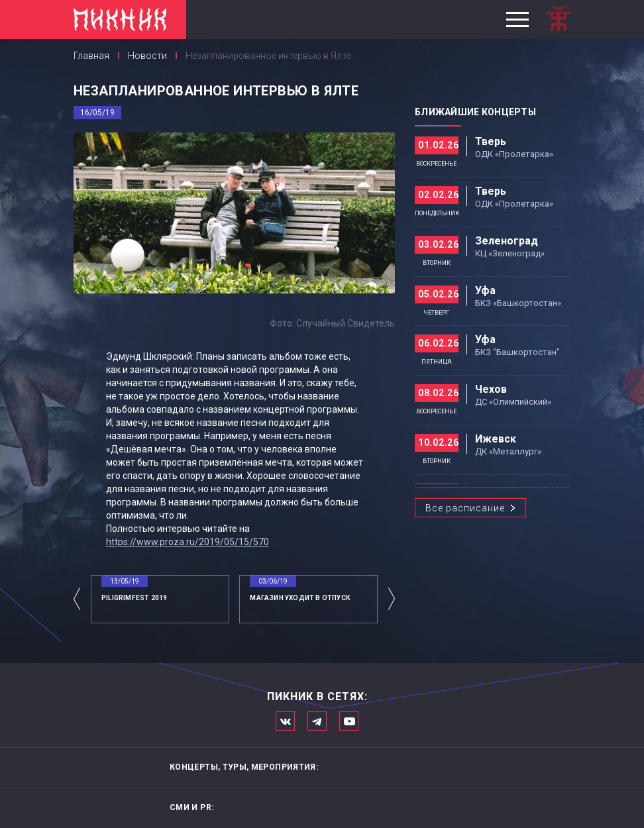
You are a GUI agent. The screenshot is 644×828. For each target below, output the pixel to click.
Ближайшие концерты (475, 112)
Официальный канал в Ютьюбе (349, 721)
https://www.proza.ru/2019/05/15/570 (188, 542)
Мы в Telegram (317, 721)
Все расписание (465, 508)
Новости (147, 56)
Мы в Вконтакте (285, 721)
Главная (91, 56)
